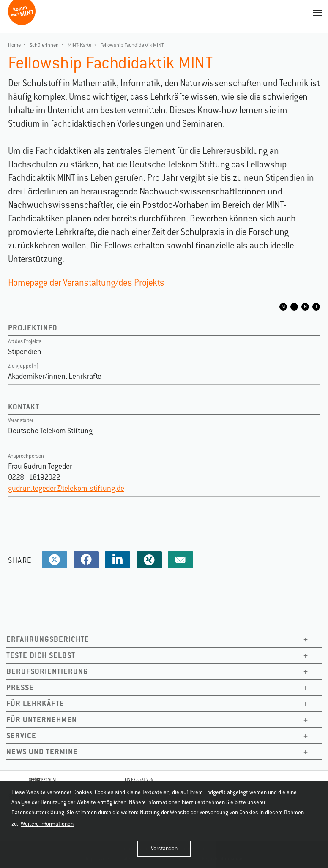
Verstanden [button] (164, 848)
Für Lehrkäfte (35, 703)
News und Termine (42, 752)
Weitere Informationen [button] (47, 824)
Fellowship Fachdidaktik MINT (132, 45)
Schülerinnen (44, 45)
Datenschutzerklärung (38, 812)
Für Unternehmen (42, 719)
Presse (20, 687)
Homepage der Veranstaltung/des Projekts (86, 283)
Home (14, 45)
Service (21, 736)
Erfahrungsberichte (48, 639)
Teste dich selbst (41, 655)
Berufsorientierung (47, 671)
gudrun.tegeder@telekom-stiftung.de (66, 488)
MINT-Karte (79, 45)
